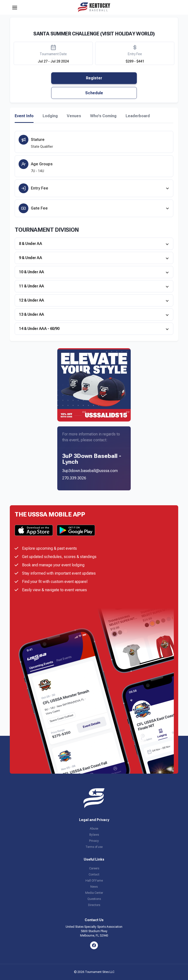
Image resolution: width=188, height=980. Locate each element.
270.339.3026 (74, 478)
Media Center (94, 893)
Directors (94, 905)
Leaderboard (138, 116)
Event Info (24, 116)
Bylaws (94, 835)
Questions (94, 899)
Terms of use (94, 847)
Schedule (94, 93)
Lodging (50, 116)
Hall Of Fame (94, 881)
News (94, 887)
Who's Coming (103, 116)
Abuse (94, 829)
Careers (94, 868)
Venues (74, 116)
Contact (94, 875)
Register (94, 78)
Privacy (94, 841)
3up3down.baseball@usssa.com (90, 471)
